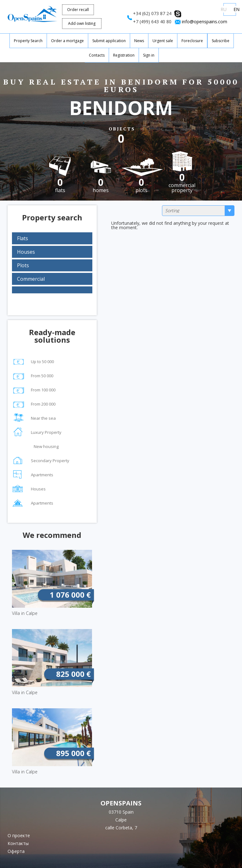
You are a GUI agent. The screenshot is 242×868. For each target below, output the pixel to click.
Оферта (16, 851)
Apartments (33, 474)
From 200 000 (34, 403)
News (139, 41)
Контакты (18, 843)
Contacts (97, 55)
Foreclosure (192, 41)
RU (224, 9)
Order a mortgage (67, 41)
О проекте (19, 835)
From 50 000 (33, 375)
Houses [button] (26, 252)
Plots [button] (23, 265)
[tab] (52, 238)
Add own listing (82, 23)
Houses (29, 488)
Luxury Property (37, 431)
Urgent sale (163, 41)
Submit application (109, 41)
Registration (124, 55)
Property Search (28, 41)
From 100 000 (34, 389)
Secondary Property (41, 460)
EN (236, 9)
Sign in (149, 55)
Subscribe (221, 41)
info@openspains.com (205, 22)
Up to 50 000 (33, 361)
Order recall (78, 10)
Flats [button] (23, 238)
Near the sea (34, 417)
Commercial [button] (31, 279)
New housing (35, 447)
